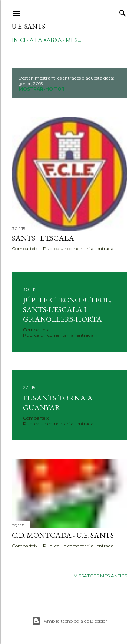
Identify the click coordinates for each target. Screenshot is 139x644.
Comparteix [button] (25, 249)
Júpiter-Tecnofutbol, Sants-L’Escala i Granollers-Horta (67, 309)
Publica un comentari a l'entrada (78, 249)
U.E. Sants (29, 26)
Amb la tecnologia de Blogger (69, 621)
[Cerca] (123, 12)
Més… (73, 40)
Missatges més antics (100, 576)
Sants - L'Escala (43, 238)
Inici (19, 40)
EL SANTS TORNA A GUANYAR (58, 403)
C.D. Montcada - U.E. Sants (63, 535)
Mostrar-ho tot (42, 89)
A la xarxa (46, 40)
